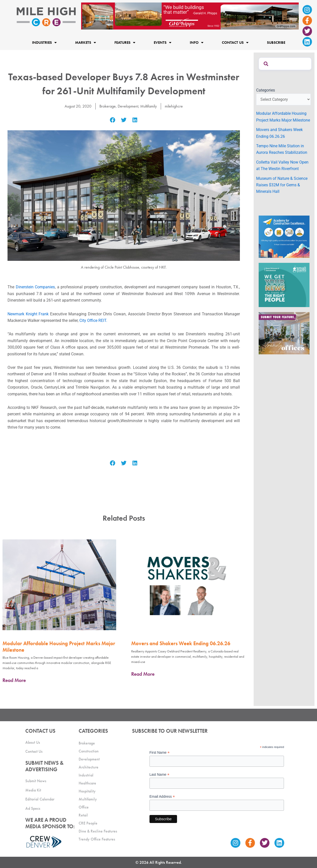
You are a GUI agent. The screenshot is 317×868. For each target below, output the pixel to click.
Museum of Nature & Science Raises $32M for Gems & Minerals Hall (282, 185)
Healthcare (87, 783)
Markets (86, 43)
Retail (83, 815)
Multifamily (148, 106)
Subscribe (276, 43)
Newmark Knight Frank (28, 314)
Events (163, 43)
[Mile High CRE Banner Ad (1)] (190, 16)
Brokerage (108, 106)
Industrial (86, 775)
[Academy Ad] (284, 236)
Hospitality (87, 791)
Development (128, 106)
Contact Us (235, 43)
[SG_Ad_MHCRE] (284, 284)
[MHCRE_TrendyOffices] (284, 333)
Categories (266, 90)
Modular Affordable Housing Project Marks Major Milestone (59, 646)
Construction (89, 751)
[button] (113, 120)
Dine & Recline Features (98, 831)
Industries (44, 43)
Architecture (89, 767)
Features (125, 43)
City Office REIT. (93, 320)
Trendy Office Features (97, 839)
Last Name (160, 775)
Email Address (162, 797)
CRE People (88, 823)
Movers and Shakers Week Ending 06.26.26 (181, 643)
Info (197, 43)
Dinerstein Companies (35, 287)
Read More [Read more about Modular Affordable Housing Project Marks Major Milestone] (14, 680)
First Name (160, 753)
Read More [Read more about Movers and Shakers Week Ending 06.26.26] (143, 674)
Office (84, 807)
